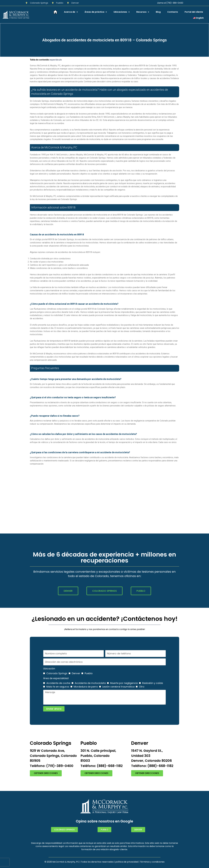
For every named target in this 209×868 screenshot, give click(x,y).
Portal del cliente (194, 12)
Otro (142, 687)
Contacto (173, 12)
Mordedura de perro (86, 687)
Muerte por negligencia (124, 683)
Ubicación (49, 669)
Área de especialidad (56, 678)
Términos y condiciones (152, 862)
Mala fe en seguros (58, 687)
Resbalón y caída (153, 683)
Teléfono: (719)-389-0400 (52, 766)
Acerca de (71, 12)
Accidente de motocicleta (90, 683)
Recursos (143, 12)
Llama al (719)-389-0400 (170, 3)
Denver (76, 673)
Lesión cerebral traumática (118, 687)
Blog (158, 12)
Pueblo (89, 673)
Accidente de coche (58, 683)
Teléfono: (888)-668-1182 (102, 766)
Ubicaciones (122, 12)
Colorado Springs (57, 673)
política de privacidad (127, 862)
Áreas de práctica (96, 12)
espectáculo (56, 60)
